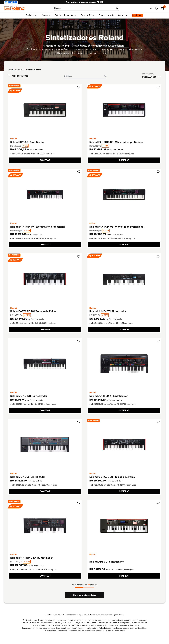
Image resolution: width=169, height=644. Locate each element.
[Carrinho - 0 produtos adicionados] (162, 8)
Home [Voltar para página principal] (11, 69)
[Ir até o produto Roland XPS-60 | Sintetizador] (45, 110)
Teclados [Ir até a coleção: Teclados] (20, 69)
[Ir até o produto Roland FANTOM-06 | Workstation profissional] (124, 110)
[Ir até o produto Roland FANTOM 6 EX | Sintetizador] (45, 526)
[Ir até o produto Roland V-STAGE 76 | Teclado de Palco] (45, 279)
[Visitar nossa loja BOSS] (11, 2)
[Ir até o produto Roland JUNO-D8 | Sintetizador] (45, 364)
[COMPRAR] (45, 160)
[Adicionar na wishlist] (79, 87)
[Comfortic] (14, 8)
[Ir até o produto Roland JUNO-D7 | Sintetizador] (124, 279)
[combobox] (152, 77)
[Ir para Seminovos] (137, 15)
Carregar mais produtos (84, 595)
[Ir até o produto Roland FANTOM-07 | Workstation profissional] (45, 195)
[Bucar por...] (86, 8)
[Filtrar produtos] (18, 76)
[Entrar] (151, 8)
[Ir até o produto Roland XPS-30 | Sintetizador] (124, 526)
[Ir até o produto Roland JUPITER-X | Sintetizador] (124, 364)
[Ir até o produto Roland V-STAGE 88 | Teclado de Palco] (124, 445)
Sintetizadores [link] (34, 69)
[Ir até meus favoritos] (157, 8)
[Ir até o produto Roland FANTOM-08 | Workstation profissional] (124, 195)
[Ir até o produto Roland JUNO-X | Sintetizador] (45, 445)
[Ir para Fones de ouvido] (106, 15)
